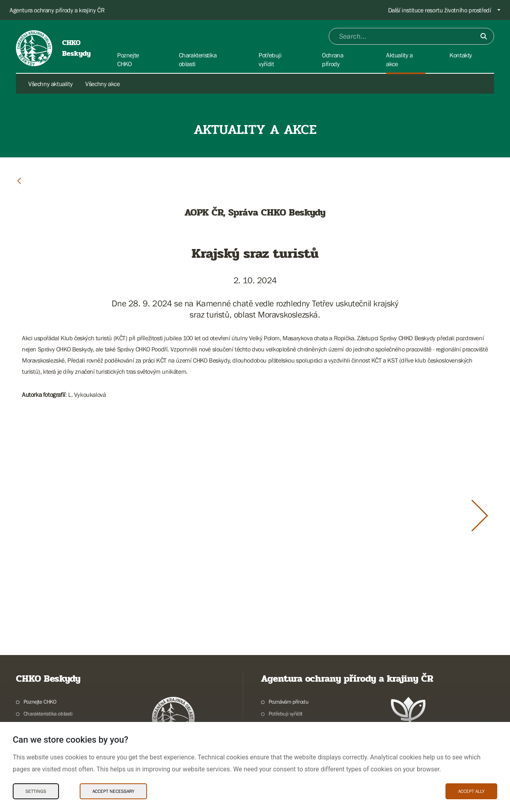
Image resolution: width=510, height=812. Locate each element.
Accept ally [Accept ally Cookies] (471, 791)
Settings (36, 791)
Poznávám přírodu (289, 702)
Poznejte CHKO (40, 702)
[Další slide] (480, 516)
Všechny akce (102, 84)
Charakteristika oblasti (48, 714)
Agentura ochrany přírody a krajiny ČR (57, 10)
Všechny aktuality (50, 84)
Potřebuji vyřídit (285, 714)
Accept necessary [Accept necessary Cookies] (113, 791)
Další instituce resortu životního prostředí (440, 10)
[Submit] (484, 36)
